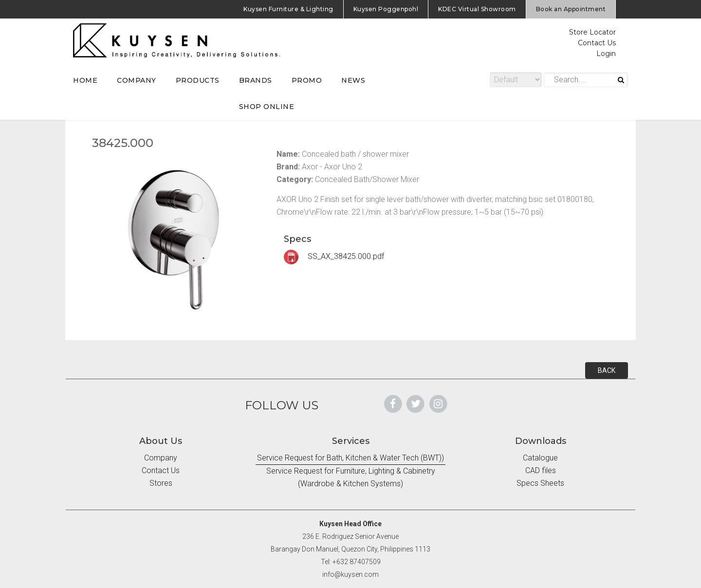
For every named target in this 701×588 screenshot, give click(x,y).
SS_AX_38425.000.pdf (334, 256)
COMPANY (137, 80)
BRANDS (256, 80)
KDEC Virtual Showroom (477, 9)
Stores (161, 483)
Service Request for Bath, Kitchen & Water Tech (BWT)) (350, 458)
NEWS (353, 80)
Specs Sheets (540, 483)
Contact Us (597, 43)
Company (161, 458)
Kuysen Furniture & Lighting (288, 9)
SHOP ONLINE (267, 107)
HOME (85, 80)
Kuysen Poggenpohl (386, 9)
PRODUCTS (198, 80)
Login (606, 54)
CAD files (541, 470)
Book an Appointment (571, 9)
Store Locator (592, 32)
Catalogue (540, 458)
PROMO (307, 80)
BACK (607, 370)
